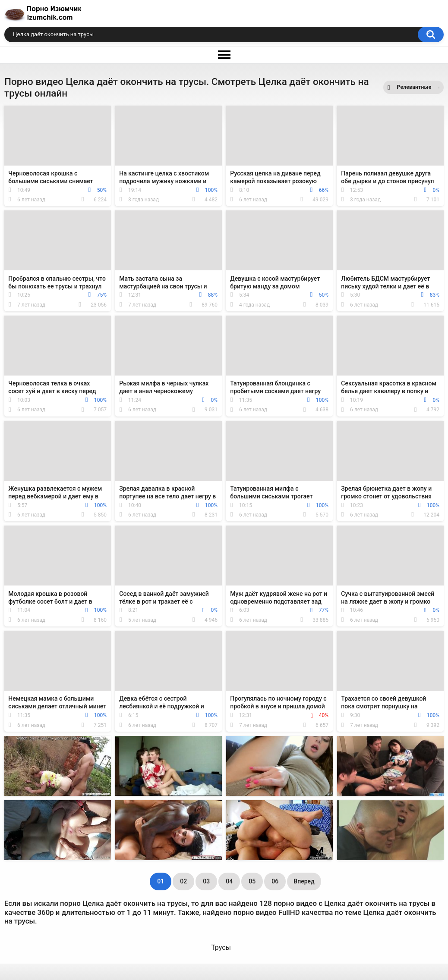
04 (229, 881)
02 (183, 881)
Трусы (221, 947)
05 (252, 881)
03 (206, 881)
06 (275, 881)
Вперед (304, 881)
